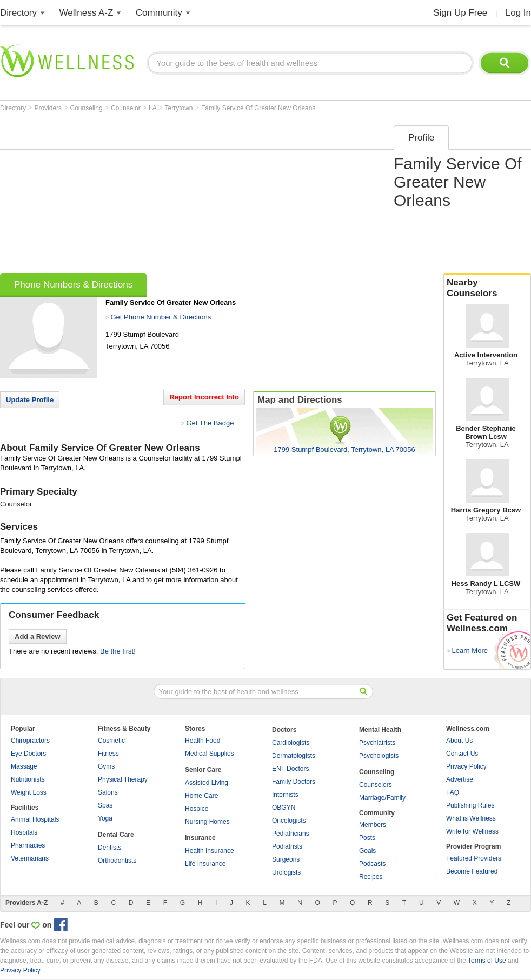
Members (373, 825)
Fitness (108, 754)
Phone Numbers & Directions (73, 285)
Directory (18, 13)
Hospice (197, 809)
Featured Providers (474, 858)
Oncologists (289, 821)
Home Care (201, 796)
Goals (367, 851)
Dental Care (116, 835)
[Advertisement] (193, 196)
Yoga (105, 818)
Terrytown (180, 108)
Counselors (376, 785)
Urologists (286, 872)
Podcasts (372, 864)
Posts (367, 838)
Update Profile (30, 400)
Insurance (200, 838)
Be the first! (118, 651)
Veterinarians (30, 858)
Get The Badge (210, 423)
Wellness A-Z (87, 13)
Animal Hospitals (35, 819)
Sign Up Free (460, 13)
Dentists (109, 848)
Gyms (106, 766)
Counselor (127, 108)
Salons (108, 792)
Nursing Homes (207, 822)
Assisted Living (207, 783)
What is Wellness (471, 818)
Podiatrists (287, 846)
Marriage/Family (382, 798)
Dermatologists (294, 756)
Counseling (87, 108)
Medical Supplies (210, 754)
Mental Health (380, 730)
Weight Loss (29, 792)
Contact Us (462, 754)
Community (159, 13)
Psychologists (379, 756)
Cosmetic (111, 741)
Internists (285, 795)
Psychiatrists (377, 743)
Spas (105, 805)
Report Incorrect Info (204, 397)
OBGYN (284, 808)
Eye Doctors (28, 754)
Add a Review (38, 636)
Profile (421, 138)
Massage (24, 766)
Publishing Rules (470, 805)
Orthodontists (117, 861)
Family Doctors (294, 782)
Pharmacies (28, 845)
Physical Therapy (123, 779)
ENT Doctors (290, 769)
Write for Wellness (472, 831)
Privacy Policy (466, 766)
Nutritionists (28, 779)
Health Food (203, 741)
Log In (518, 13)
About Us (459, 741)
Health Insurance (210, 851)
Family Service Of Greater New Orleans (258, 108)
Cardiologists (291, 743)
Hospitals (24, 832)
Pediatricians (291, 834)
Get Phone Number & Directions (161, 317)
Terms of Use (487, 961)
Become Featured (472, 871)
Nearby (487, 288)
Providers (49, 108)
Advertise (460, 779)
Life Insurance (205, 864)
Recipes (371, 877)
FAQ (453, 792)
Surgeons (286, 859)
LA (153, 108)
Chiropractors (30, 741)
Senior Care (203, 770)
